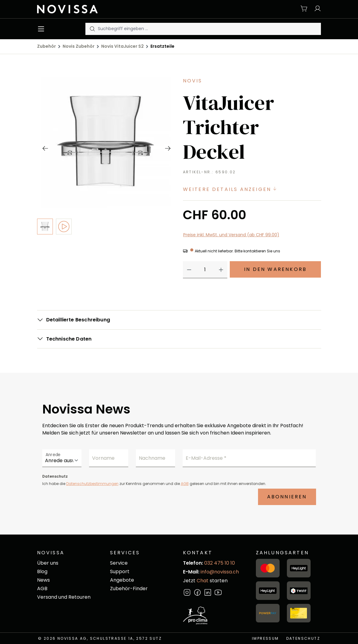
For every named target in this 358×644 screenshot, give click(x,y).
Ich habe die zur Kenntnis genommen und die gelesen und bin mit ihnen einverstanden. (154, 484)
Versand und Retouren (64, 597)
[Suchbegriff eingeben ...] (209, 29)
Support (120, 571)
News (43, 580)
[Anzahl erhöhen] (221, 270)
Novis (193, 81)
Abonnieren (287, 497)
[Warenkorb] (304, 9)
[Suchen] (92, 29)
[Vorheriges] (45, 148)
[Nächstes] (167, 148)
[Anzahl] (205, 270)
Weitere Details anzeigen (231, 189)
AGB (185, 484)
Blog (42, 571)
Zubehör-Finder (129, 589)
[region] (106, 185)
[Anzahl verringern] (189, 270)
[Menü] (42, 29)
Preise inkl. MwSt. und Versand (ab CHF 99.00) (231, 235)
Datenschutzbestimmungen (92, 484)
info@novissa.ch (220, 572)
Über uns (48, 563)
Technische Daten (69, 339)
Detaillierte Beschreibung (78, 320)
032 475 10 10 (220, 563)
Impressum (265, 638)
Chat (203, 581)
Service (119, 563)
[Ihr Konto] (316, 9)
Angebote (122, 580)
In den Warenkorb (275, 269)
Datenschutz (303, 638)
